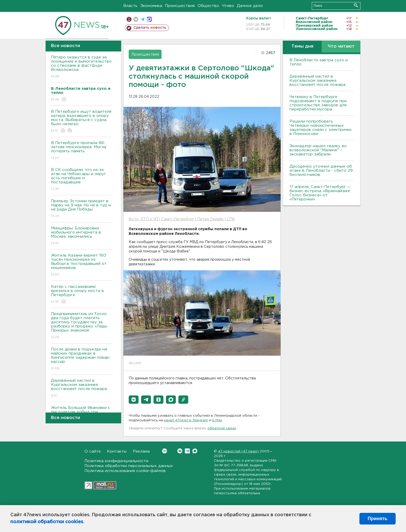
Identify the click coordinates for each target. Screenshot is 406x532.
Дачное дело (250, 6)
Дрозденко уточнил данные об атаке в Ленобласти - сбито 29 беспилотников (321, 171)
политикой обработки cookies (47, 522)
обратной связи (222, 428)
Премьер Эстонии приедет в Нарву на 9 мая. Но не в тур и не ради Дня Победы (82, 209)
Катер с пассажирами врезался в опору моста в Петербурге (82, 294)
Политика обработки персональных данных (129, 466)
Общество (208, 6)
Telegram (187, 451)
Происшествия (180, 6)
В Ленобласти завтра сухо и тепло (319, 62)
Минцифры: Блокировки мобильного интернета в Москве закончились (82, 236)
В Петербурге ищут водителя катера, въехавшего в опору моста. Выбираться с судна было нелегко (82, 121)
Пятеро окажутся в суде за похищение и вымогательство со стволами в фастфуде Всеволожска (82, 67)
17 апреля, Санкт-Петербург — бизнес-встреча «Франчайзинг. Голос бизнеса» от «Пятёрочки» (320, 193)
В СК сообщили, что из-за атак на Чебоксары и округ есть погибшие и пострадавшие (82, 180)
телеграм (143, 19)
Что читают (341, 46)
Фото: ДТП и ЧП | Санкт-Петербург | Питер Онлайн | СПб (182, 219)
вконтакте (136, 19)
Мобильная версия (129, 19)
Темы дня (302, 46)
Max (195, 451)
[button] (134, 400)
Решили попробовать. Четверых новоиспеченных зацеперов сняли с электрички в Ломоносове (320, 128)
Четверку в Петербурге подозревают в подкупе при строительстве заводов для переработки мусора (318, 103)
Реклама (141, 451)
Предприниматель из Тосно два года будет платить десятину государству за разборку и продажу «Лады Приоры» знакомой (82, 326)
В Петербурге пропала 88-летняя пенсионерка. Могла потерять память (82, 151)
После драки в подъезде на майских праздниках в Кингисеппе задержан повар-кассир (82, 359)
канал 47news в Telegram (186, 420)
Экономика (151, 6)
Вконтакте (165, 451)
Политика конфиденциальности (116, 461)
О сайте (93, 451)
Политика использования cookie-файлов (125, 471)
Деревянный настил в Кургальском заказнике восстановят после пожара (82, 388)
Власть (130, 6)
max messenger (149, 19)
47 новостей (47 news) (238, 451)
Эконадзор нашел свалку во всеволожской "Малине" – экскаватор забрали (318, 150)
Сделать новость (150, 28)
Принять (378, 519)
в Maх (217, 420)
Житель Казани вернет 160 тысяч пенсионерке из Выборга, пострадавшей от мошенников (82, 265)
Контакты (117, 451)
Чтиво (228, 6)
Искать (356, 5)
